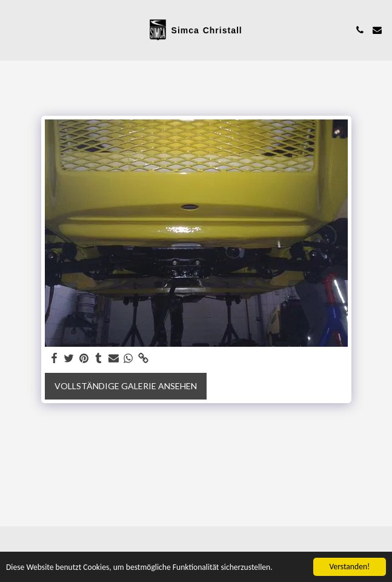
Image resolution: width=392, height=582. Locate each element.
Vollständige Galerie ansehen (126, 386)
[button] (13, 30)
